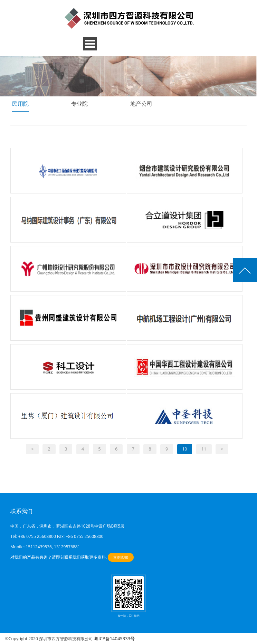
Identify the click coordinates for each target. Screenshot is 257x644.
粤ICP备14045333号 (114, 638)
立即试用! (121, 557)
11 (204, 449)
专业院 (79, 104)
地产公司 (141, 104)
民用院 (20, 104)
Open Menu (90, 44)
